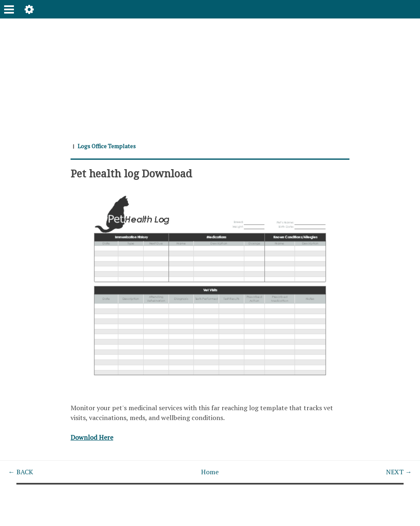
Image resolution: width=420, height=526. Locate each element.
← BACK (21, 472)
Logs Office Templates (107, 146)
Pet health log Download (131, 173)
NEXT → (399, 472)
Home (210, 472)
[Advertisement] (210, 76)
